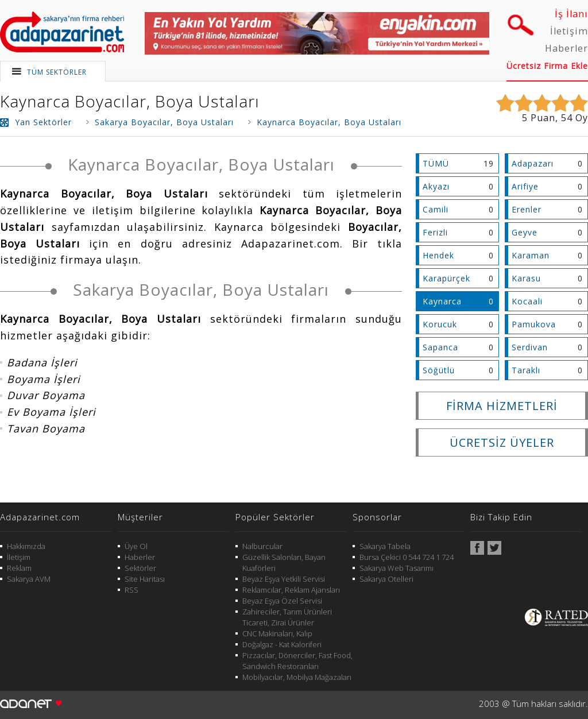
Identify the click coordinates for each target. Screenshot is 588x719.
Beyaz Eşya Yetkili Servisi (284, 579)
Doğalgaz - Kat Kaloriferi (282, 644)
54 (567, 118)
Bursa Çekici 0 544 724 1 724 (407, 557)
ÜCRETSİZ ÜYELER (502, 442)
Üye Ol (136, 546)
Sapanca (440, 347)
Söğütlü (439, 370)
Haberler (566, 48)
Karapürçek (446, 278)
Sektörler (140, 568)
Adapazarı (533, 163)
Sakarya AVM (29, 579)
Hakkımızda (26, 546)
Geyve (525, 232)
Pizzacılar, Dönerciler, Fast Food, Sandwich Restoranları (297, 661)
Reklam (19, 568)
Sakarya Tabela (385, 546)
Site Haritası (145, 579)
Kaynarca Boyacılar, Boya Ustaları (130, 101)
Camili (436, 209)
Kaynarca (442, 301)
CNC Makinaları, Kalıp (277, 633)
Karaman (531, 255)
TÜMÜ (436, 163)
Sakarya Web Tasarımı (396, 568)
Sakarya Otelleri (386, 579)
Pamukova (534, 324)
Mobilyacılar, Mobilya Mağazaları (297, 677)
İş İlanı (571, 14)
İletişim (569, 31)
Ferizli (435, 232)
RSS (131, 590)
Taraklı (526, 370)
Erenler (527, 209)
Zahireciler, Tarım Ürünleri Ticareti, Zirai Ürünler (287, 617)
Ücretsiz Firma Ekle (547, 66)
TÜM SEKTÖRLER (57, 72)
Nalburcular (262, 546)
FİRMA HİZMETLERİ (502, 406)
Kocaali (527, 301)
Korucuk (440, 324)
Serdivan (530, 347)
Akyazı (436, 186)
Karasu (526, 278)
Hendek (438, 255)
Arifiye (525, 186)
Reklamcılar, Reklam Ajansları (291, 590)
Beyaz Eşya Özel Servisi (282, 601)
